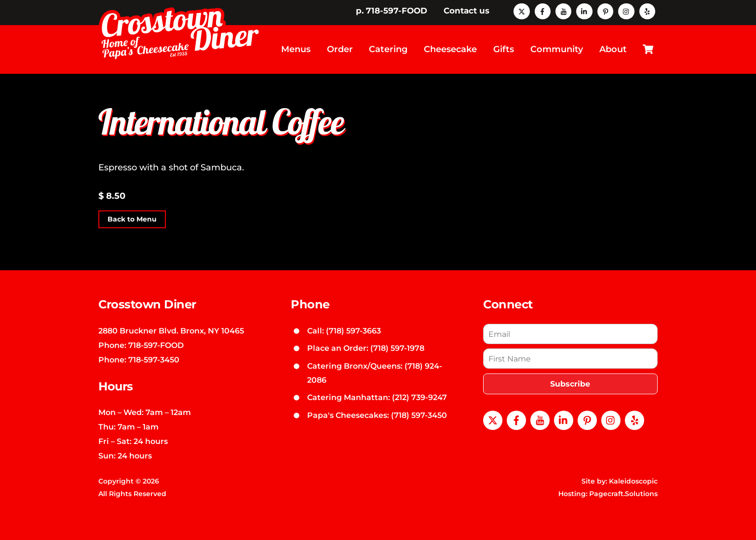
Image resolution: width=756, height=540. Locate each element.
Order (340, 49)
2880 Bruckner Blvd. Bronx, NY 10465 (171, 331)
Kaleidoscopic (633, 481)
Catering (388, 49)
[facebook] (543, 11)
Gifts (504, 49)
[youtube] (563, 11)
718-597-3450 (154, 360)
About (613, 49)
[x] (521, 11)
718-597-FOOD (156, 345)
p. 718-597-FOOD (391, 11)
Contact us (466, 11)
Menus (296, 49)
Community (557, 49)
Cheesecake (450, 49)
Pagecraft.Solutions (623, 494)
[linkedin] (584, 11)
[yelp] (647, 11)
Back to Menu (132, 220)
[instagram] (626, 11)
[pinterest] (605, 11)
